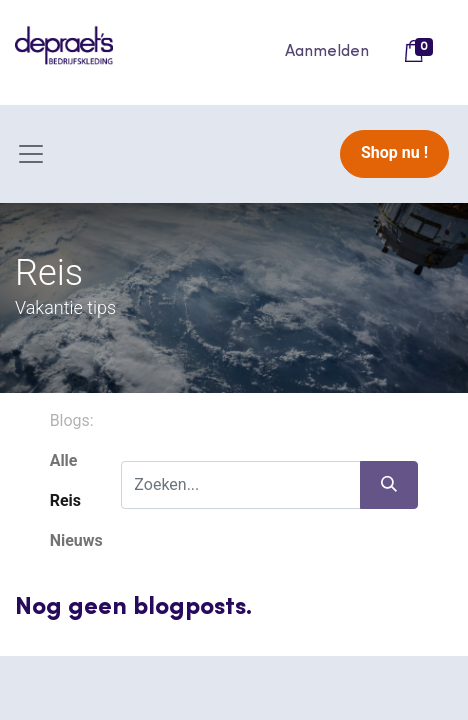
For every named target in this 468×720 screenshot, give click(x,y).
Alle (64, 460)
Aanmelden (327, 52)
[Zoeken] (389, 485)
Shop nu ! (394, 152)
